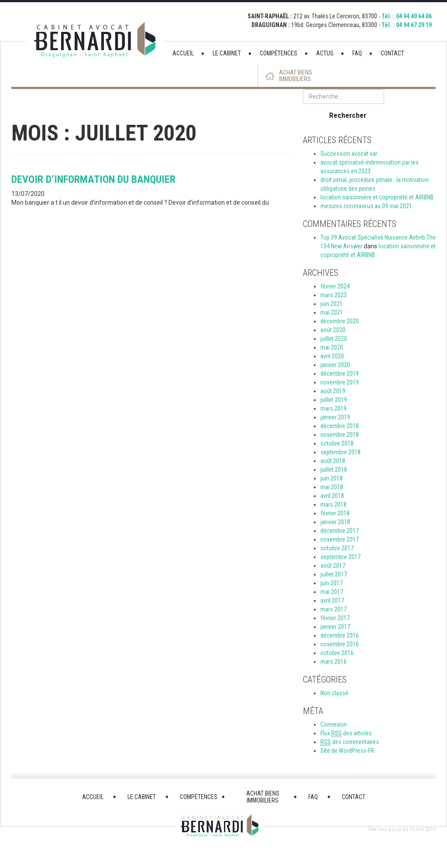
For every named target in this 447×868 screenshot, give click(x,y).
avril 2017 (332, 600)
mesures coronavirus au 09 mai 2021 (366, 206)
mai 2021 (332, 312)
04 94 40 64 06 (414, 16)
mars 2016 (334, 662)
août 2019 (333, 391)
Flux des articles (346, 733)
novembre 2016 (340, 644)
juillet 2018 (334, 470)
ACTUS (325, 53)
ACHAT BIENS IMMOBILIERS (296, 76)
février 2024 (335, 286)
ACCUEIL (183, 53)
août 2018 (333, 461)
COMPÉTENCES (279, 53)
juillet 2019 (334, 400)
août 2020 (333, 330)
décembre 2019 (340, 374)
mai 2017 (332, 592)
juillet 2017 (334, 574)
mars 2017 (334, 609)
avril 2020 (332, 356)
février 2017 (335, 618)
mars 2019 (334, 408)
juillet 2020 (334, 339)
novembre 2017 (340, 539)
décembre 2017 (340, 531)
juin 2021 (332, 304)
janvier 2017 (335, 627)
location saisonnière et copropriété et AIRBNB (377, 197)
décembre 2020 (340, 321)
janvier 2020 (335, 365)
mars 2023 (334, 295)
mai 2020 (332, 347)
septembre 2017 (340, 557)
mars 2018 (334, 504)
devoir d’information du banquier (93, 179)
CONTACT (392, 53)
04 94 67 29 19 (414, 25)
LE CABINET (227, 53)
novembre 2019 (340, 382)
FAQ (357, 53)
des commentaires (350, 742)
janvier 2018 (335, 522)
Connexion (334, 724)
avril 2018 (332, 496)
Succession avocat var (349, 154)
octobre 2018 (337, 443)
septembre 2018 (340, 452)
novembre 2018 (340, 435)
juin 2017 (332, 583)
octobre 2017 (337, 548)
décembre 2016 (340, 635)
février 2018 (335, 513)
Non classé (334, 693)
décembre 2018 (340, 426)
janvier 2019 (335, 417)
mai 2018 (332, 487)
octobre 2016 (337, 653)
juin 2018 (332, 478)
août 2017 (333, 566)
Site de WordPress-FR (347, 751)
